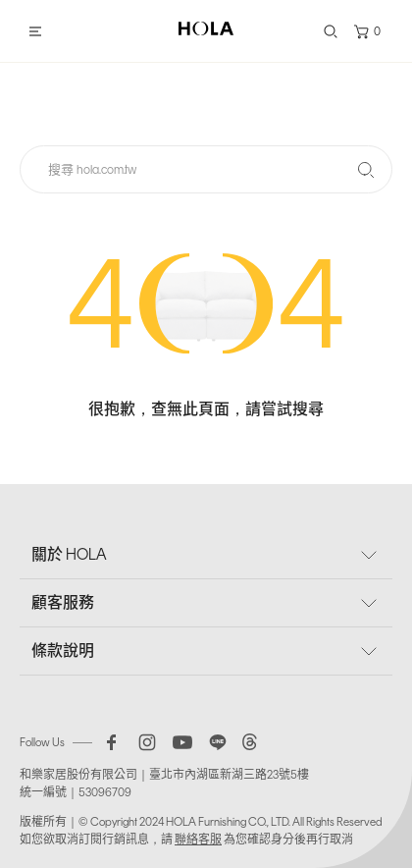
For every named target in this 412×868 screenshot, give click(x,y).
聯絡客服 (198, 840)
